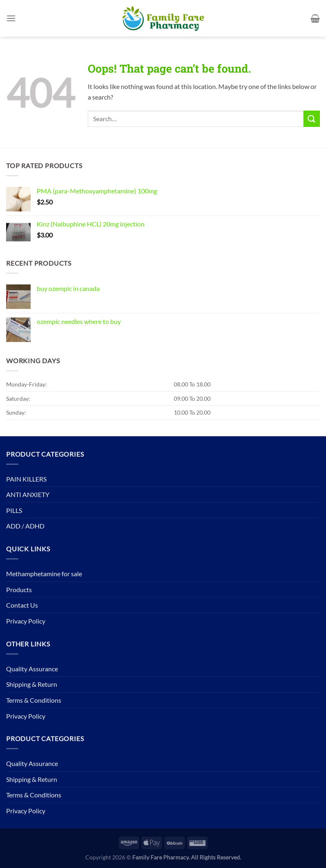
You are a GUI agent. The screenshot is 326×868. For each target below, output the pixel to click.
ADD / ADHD (25, 526)
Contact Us (22, 605)
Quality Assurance (32, 669)
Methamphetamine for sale (44, 574)
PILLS (14, 510)
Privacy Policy (26, 621)
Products (19, 589)
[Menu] (11, 18)
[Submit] (312, 119)
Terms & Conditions (34, 700)
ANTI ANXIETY (28, 494)
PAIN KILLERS (26, 479)
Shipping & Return (32, 684)
